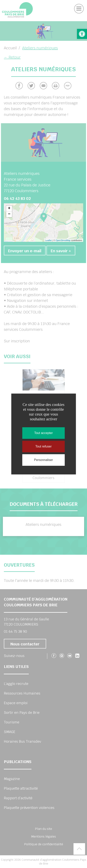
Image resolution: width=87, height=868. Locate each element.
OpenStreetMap (63, 240)
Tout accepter (43, 433)
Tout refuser (43, 446)
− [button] (9, 214)
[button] (82, 34)
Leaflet (49, 240)
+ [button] (9, 209)
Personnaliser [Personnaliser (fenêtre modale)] (44, 460)
